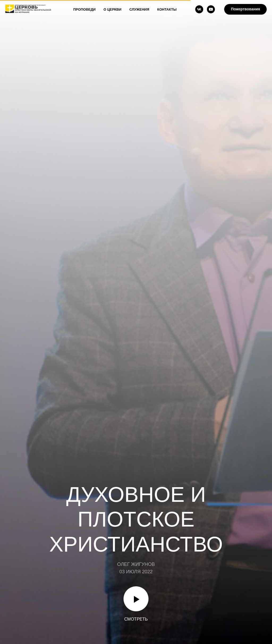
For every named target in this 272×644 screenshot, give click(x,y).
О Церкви (112, 9)
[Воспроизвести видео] (136, 599)
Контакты (167, 9)
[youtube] (211, 9)
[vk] (199, 9)
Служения (139, 9)
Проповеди (84, 9)
